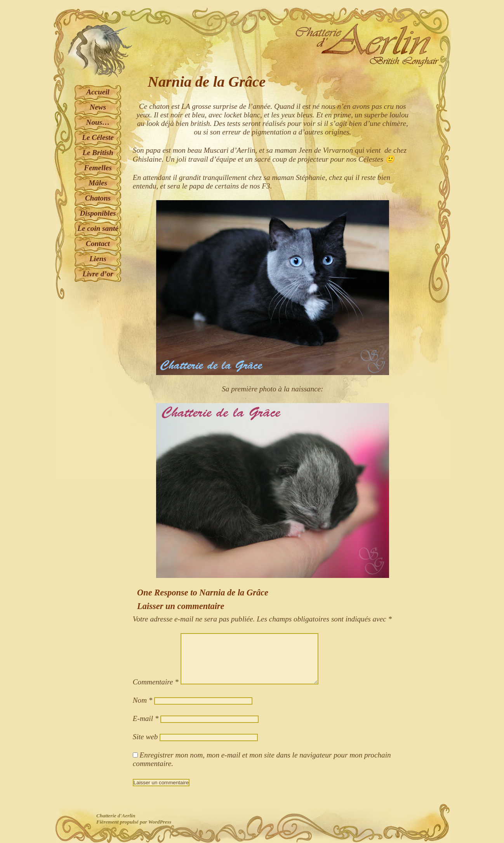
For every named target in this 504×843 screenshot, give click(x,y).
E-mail (146, 718)
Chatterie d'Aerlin (116, 816)
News (98, 107)
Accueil (98, 92)
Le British (98, 153)
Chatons (98, 198)
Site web (145, 737)
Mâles (98, 183)
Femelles (98, 168)
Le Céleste (98, 137)
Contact (98, 243)
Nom (143, 700)
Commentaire (156, 682)
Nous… (98, 122)
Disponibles (98, 213)
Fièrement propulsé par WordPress (134, 822)
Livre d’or (98, 274)
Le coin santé (98, 228)
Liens (98, 259)
